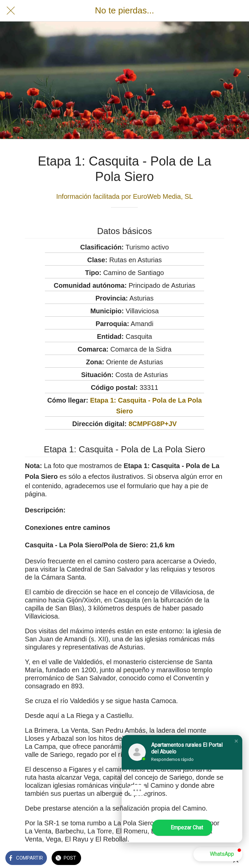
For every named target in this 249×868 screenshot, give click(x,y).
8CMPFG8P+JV (152, 424)
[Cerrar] (11, 11)
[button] (236, 741)
